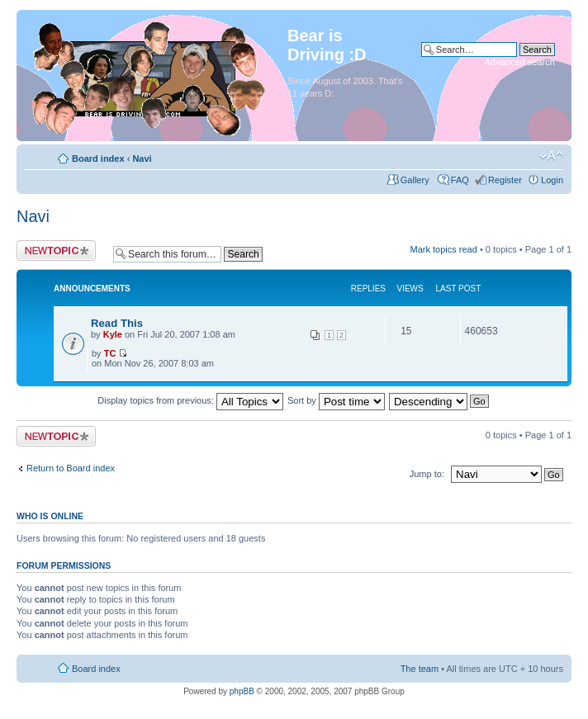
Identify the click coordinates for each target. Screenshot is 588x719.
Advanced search (520, 62)
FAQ (460, 180)
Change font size (551, 156)
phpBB (242, 691)
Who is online (50, 516)
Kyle (113, 334)
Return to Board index (71, 468)
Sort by (336, 400)
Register (505, 180)
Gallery (416, 180)
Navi (142, 158)
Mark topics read (444, 249)
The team (420, 669)
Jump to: (428, 474)
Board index (98, 158)
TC (110, 353)
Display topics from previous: (190, 400)
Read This (117, 323)
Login (552, 180)
